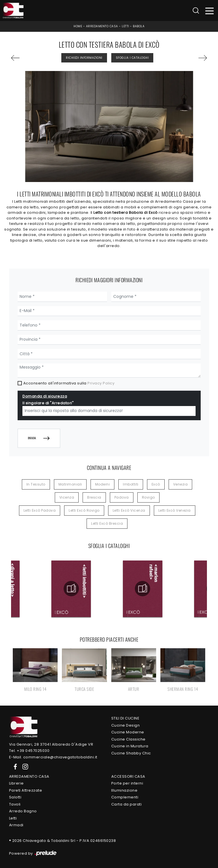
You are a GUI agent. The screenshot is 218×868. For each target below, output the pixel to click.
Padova (122, 497)
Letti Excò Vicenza (129, 510)
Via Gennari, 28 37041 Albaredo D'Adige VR (51, 744)
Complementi (125, 797)
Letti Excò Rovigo (84, 510)
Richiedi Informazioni (84, 58)
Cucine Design (126, 725)
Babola (139, 26)
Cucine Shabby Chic (131, 753)
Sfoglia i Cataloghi (132, 58)
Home (78, 26)
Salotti (15, 797)
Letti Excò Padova (40, 510)
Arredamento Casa (102, 26)
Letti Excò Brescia (107, 523)
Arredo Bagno (23, 811)
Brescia (94, 497)
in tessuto (36, 484)
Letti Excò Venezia (175, 510)
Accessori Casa (128, 776)
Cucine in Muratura (130, 746)
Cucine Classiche (128, 739)
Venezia (181, 484)
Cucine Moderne (128, 732)
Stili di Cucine (125, 718)
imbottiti (131, 484)
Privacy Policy (101, 383)
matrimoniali (70, 484)
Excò (156, 484)
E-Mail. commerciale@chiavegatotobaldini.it (53, 757)
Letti (125, 26)
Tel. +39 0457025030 (29, 751)
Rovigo (148, 497)
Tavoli (15, 804)
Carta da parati (127, 804)
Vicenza (67, 497)
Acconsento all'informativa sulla (69, 383)
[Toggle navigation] (210, 11)
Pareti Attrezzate (26, 790)
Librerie (16, 783)
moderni (103, 484)
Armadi (16, 825)
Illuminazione (124, 790)
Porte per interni (127, 783)
